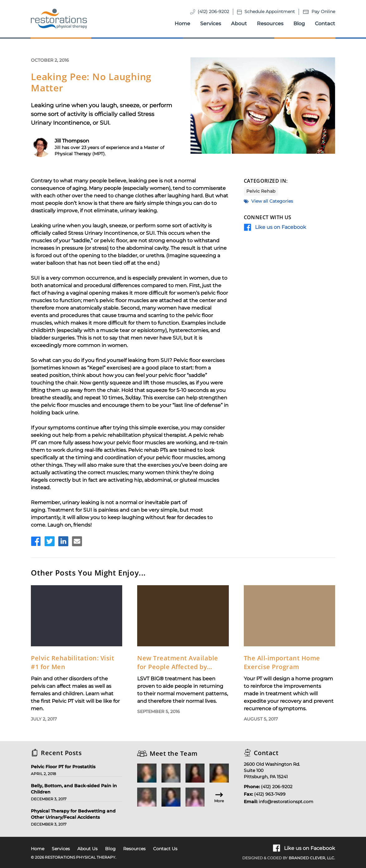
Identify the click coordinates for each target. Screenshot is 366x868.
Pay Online (323, 12)
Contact (325, 24)
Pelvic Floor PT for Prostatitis (63, 767)
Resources (270, 24)
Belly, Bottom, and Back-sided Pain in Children (74, 789)
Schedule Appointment (270, 12)
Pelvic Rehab (261, 191)
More (219, 797)
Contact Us (165, 849)
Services (211, 24)
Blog (299, 24)
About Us (87, 849)
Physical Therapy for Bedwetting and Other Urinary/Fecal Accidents (73, 814)
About (239, 24)
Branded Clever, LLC (311, 858)
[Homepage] (59, 19)
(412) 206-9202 (213, 12)
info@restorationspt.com (286, 802)
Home (182, 24)
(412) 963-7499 (270, 794)
